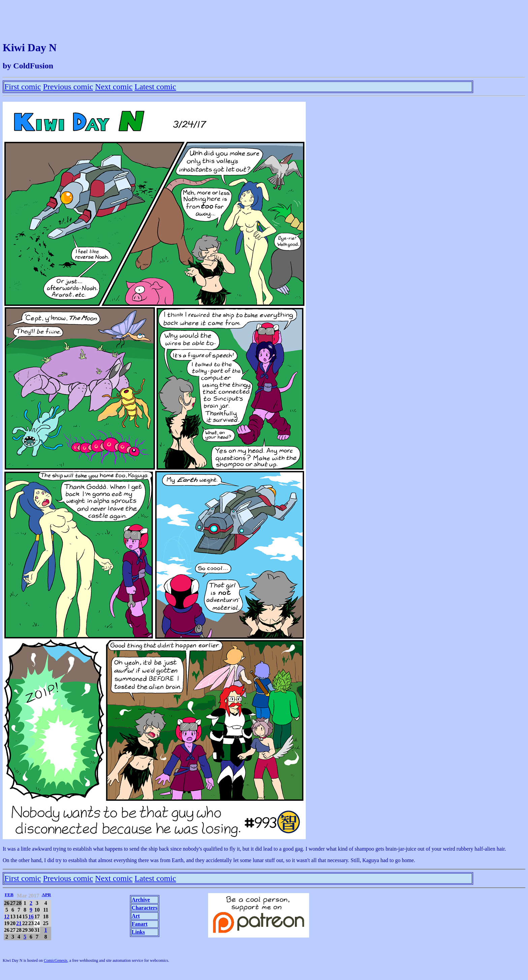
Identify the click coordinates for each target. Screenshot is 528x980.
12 (7, 916)
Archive (141, 900)
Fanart (140, 924)
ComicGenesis (56, 960)
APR (46, 895)
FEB (9, 895)
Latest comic (155, 87)
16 (31, 916)
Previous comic (68, 87)
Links (138, 932)
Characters (144, 908)
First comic (23, 87)
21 (19, 923)
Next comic (114, 87)
